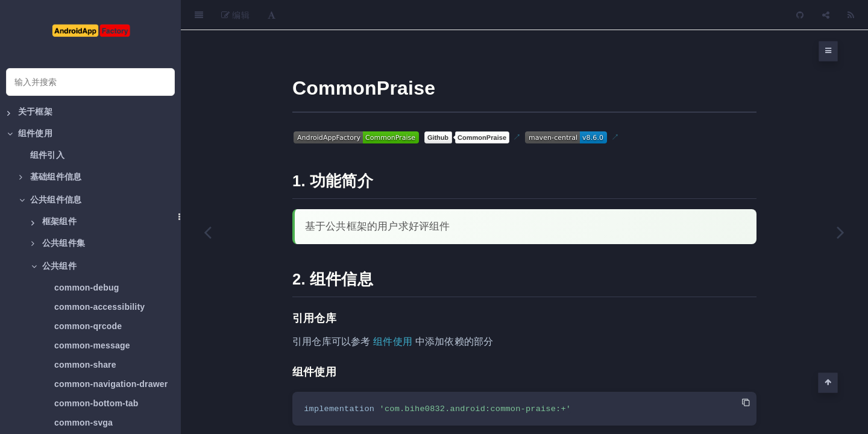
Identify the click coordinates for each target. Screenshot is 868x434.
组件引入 (47, 155)
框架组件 (54, 222)
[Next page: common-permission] (841, 232)
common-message (92, 345)
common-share (85, 365)
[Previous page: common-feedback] (208, 232)
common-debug (86, 288)
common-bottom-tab (96, 403)
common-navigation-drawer (111, 384)
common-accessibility (99, 307)
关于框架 (30, 112)
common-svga (83, 423)
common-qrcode (88, 326)
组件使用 (393, 311)
